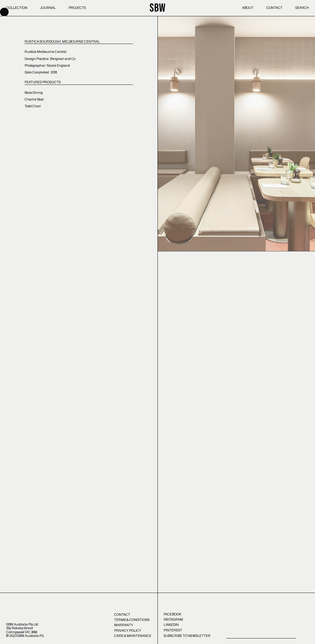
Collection (17, 8)
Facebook (172, 614)
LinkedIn (171, 625)
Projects (77, 8)
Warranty (124, 625)
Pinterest (173, 630)
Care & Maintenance (133, 636)
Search (302, 8)
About (248, 8)
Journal (48, 8)
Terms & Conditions (132, 620)
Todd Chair (33, 106)
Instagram (173, 620)
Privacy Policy (128, 631)
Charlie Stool (34, 99)
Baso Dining (34, 93)
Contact (274, 8)
